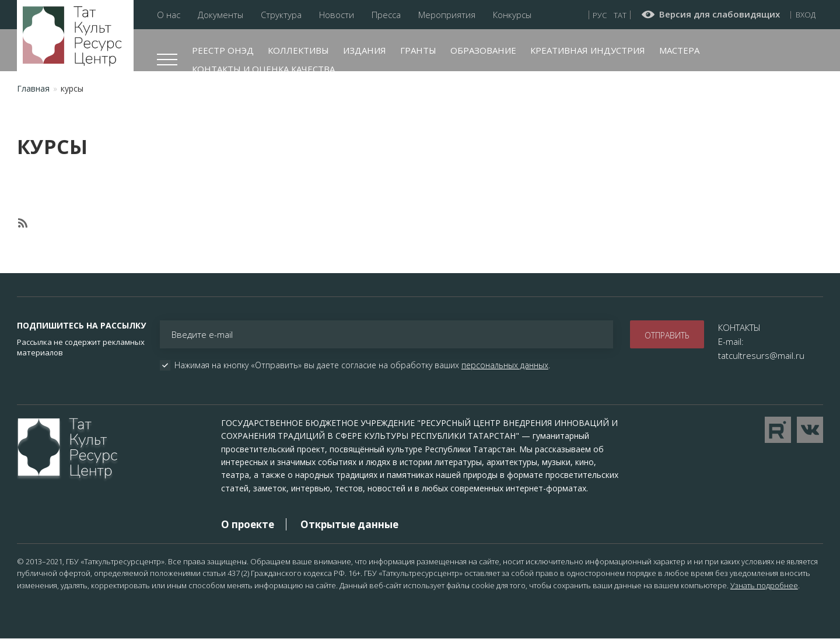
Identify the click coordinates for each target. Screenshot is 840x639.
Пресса (386, 15)
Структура (281, 15)
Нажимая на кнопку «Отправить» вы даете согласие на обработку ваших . (362, 365)
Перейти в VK (810, 430)
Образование (483, 50)
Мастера (679, 50)
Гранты (418, 50)
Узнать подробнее (764, 585)
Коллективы (298, 50)
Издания (365, 50)
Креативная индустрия (588, 50)
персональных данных (505, 365)
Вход (806, 15)
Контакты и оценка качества (263, 69)
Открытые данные (349, 524)
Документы (220, 15)
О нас (169, 15)
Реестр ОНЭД (223, 50)
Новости (337, 15)
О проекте (248, 524)
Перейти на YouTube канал (778, 430)
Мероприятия (447, 15)
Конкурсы (512, 15)
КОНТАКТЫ (739, 327)
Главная (33, 88)
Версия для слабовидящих (720, 15)
